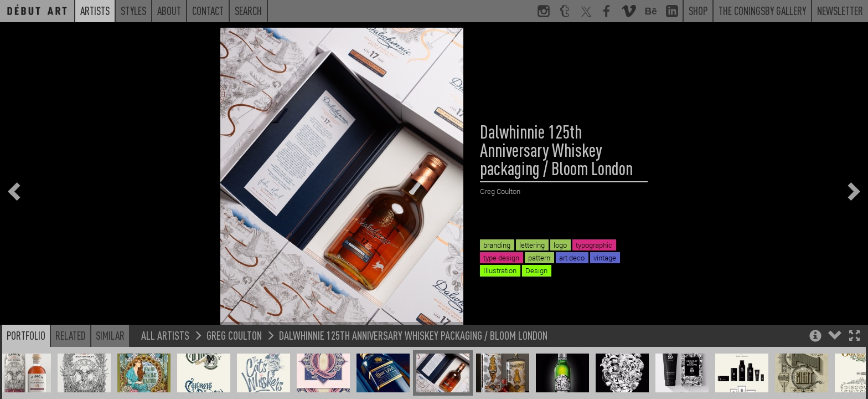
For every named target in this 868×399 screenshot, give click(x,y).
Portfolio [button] (26, 346)
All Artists (165, 346)
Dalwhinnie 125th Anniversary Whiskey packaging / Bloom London (413, 346)
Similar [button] (110, 346)
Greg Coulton (234, 346)
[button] (854, 348)
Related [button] (71, 346)
